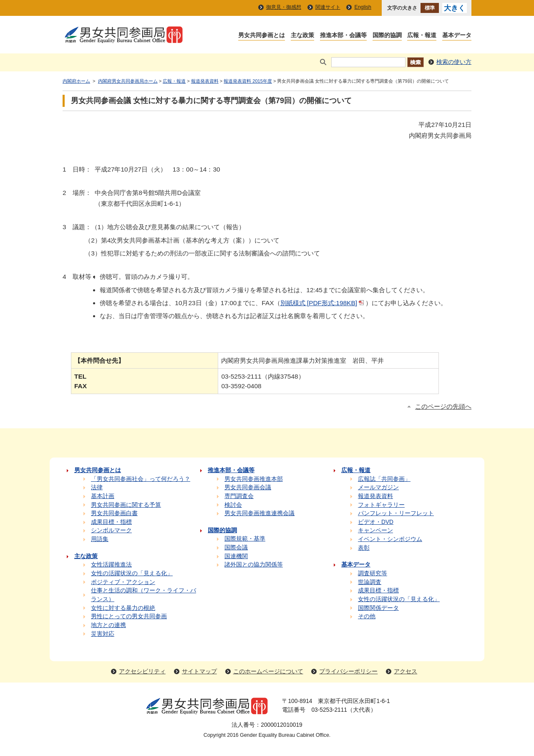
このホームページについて (268, 671)
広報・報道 (422, 36)
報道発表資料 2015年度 (248, 81)
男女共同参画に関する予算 (126, 505)
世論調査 (370, 582)
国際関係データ (378, 608)
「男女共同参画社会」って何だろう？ (141, 479)
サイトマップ (199, 671)
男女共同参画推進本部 (254, 479)
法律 (97, 487)
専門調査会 (239, 496)
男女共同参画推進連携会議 (259, 513)
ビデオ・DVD (376, 522)
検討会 (233, 505)
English (363, 7)
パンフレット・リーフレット (396, 513)
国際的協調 (387, 36)
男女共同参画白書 (114, 513)
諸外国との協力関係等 (254, 565)
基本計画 (103, 496)
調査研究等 (373, 573)
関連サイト (328, 7)
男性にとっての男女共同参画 (129, 616)
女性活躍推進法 (111, 565)
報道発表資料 (205, 81)
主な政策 (302, 36)
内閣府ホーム (76, 81)
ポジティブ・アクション (123, 582)
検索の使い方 (454, 62)
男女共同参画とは (262, 36)
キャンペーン (375, 530)
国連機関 (236, 556)
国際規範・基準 (245, 539)
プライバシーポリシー (348, 671)
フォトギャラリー (381, 505)
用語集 (100, 539)
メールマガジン (378, 487)
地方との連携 (108, 625)
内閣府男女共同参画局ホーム (128, 81)
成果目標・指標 (111, 522)
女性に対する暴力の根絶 (123, 608)
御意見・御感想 (284, 7)
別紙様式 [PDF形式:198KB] (319, 303)
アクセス (406, 671)
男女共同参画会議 (248, 487)
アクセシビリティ (142, 671)
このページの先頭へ (443, 407)
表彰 (364, 548)
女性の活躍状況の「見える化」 (132, 573)
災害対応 (103, 634)
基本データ (457, 36)
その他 (367, 616)
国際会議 (236, 547)
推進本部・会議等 (343, 36)
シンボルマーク (111, 530)
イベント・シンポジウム (390, 539)
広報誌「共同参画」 (384, 479)
